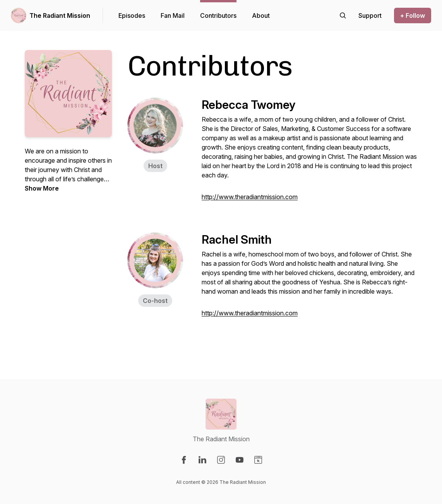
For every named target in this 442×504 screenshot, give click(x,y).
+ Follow (413, 15)
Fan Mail (173, 15)
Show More (42, 188)
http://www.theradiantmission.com (250, 197)
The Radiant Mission (60, 15)
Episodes (132, 15)
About (261, 15)
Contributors (218, 15)
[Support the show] (370, 15)
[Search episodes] (343, 15)
